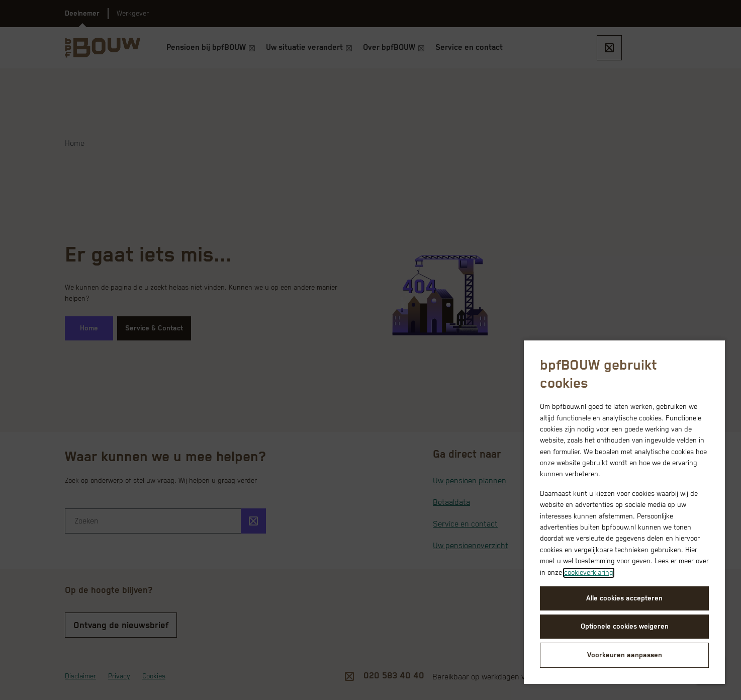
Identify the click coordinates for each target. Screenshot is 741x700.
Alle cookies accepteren (624, 598)
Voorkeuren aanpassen (625, 655)
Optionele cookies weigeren (625, 627)
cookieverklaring (589, 573)
